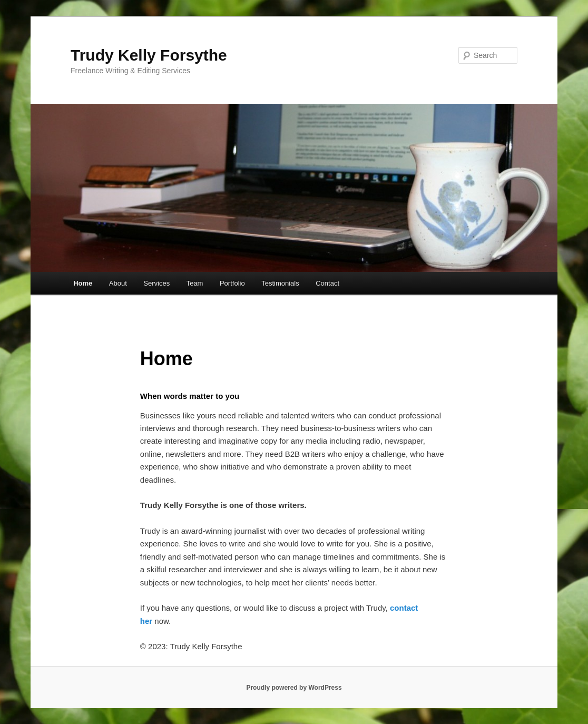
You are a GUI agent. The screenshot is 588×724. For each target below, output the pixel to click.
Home (83, 283)
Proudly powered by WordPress (294, 688)
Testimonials (280, 283)
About (118, 283)
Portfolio (232, 283)
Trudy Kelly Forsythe (149, 55)
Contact (327, 283)
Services (156, 283)
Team (195, 283)
